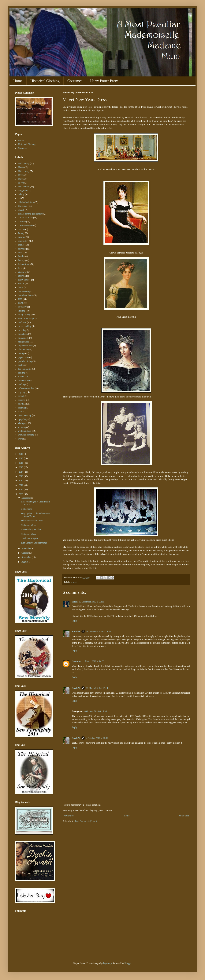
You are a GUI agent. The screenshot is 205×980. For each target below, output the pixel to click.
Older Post (184, 816)
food (20, 268)
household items (25, 295)
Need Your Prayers (29, 538)
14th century (24, 163)
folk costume (24, 264)
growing (22, 276)
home (21, 287)
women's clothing (26, 435)
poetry (21, 365)
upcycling (22, 419)
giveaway (22, 272)
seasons (22, 400)
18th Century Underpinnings (34, 543)
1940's (21, 183)
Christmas (23, 206)
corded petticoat (25, 218)
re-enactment (24, 381)
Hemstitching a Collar (31, 529)
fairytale (22, 249)
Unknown (76, 661)
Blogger (128, 963)
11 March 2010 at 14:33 (93, 661)
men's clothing (25, 326)
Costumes (75, 81)
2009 (21, 494)
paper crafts (23, 357)
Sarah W (76, 632)
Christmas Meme (29, 525)
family (21, 256)
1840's (21, 167)
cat (19, 198)
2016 (21, 463)
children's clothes (26, 202)
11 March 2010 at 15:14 (97, 688)
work (20, 439)
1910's (21, 175)
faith (20, 253)
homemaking (24, 291)
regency (22, 392)
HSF (20, 299)
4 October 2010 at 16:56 (96, 711)
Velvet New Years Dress (32, 521)
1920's (21, 179)
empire (21, 245)
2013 (21, 476)
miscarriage (23, 338)
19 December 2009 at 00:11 (91, 602)
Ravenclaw (23, 377)
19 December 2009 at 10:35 (99, 632)
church (21, 210)
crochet (21, 229)
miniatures (23, 334)
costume (22, 222)
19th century (24, 187)
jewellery (22, 307)
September (27, 557)
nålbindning (23, 350)
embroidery (23, 241)
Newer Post (69, 816)
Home (18, 81)
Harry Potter (24, 280)
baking (21, 194)
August (25, 562)
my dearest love (25, 346)
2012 (21, 481)
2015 (21, 467)
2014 (21, 472)
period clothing (25, 361)
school (21, 396)
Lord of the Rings (26, 319)
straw (20, 412)
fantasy (21, 260)
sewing (74, 582)
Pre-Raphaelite (25, 369)
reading (21, 384)
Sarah (75, 602)
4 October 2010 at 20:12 (97, 738)
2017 (21, 458)
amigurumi (23, 191)
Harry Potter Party (104, 81)
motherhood (24, 342)
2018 (21, 454)
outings (21, 353)
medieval (22, 322)
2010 (21, 490)
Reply (75, 621)
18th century (24, 171)
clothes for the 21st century (30, 214)
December (26, 498)
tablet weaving (25, 415)
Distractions (26, 509)
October (25, 553)
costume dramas (25, 225)
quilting (22, 373)
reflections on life (26, 388)
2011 (21, 485)
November (27, 548)
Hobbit (21, 284)
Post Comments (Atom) (86, 821)
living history (24, 315)
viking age (23, 423)
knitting (22, 311)
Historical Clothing (45, 81)
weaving (22, 427)
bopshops (108, 963)
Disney (21, 233)
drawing (22, 237)
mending (22, 330)
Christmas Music (29, 534)
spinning (22, 408)
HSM (20, 303)
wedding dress (25, 431)
